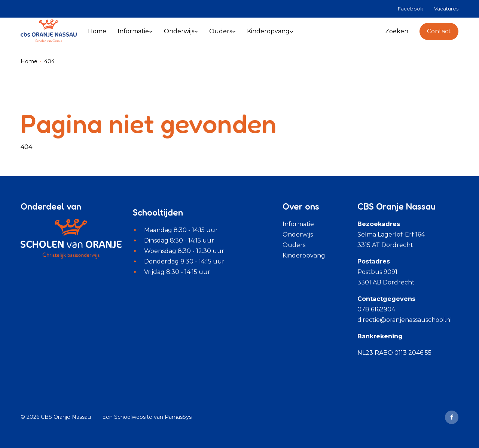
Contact (439, 31)
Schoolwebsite (133, 417)
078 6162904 (376, 309)
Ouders (294, 245)
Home (29, 61)
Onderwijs (298, 234)
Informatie (298, 224)
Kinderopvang (304, 255)
